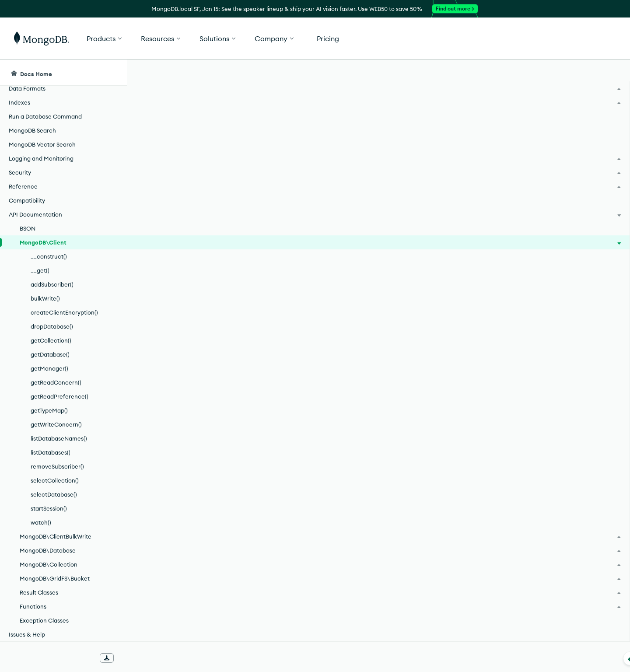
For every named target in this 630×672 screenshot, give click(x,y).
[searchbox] (292, 73)
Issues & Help (27, 634)
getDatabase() (50, 354)
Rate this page (548, 122)
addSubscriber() (52, 284)
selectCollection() (55, 480)
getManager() (49, 368)
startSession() (49, 508)
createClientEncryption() (64, 312)
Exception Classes (44, 620)
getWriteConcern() (56, 424)
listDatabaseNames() (59, 438)
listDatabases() (51, 452)
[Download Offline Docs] (107, 658)
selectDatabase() (54, 494)
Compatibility (27, 200)
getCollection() (51, 340)
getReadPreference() (59, 396)
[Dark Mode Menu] (610, 73)
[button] (446, 38)
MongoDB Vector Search (42, 144)
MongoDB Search (32, 130)
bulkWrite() (45, 298)
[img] (533, 138)
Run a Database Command (45, 116)
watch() (41, 522)
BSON (28, 228)
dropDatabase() (52, 326)
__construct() (49, 256)
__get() (40, 270)
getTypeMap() (49, 410)
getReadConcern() (56, 382)
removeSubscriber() (57, 466)
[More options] (491, 122)
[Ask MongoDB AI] (573, 73)
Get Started (585, 38)
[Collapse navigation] (127, 658)
